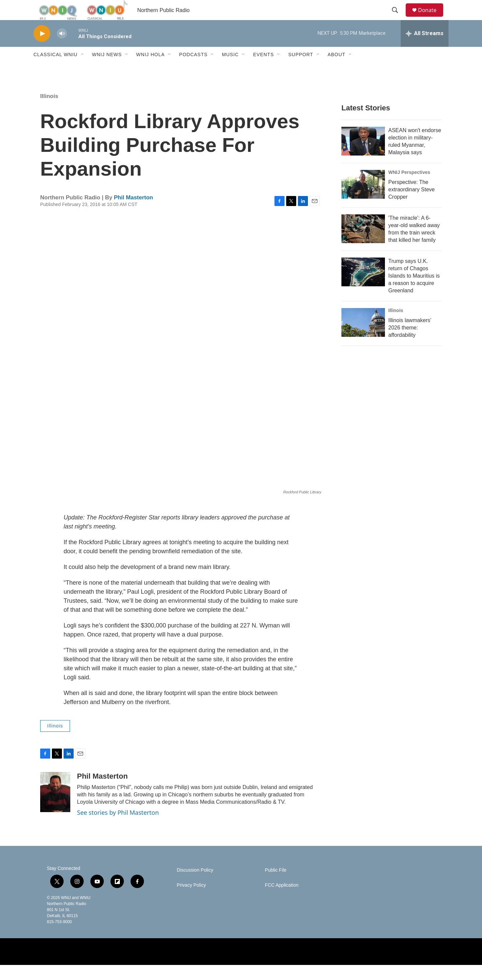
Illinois (49, 111)
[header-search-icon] (398, 18)
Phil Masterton (133, 213)
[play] (42, 49)
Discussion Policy (195, 885)
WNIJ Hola (150, 70)
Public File (276, 885)
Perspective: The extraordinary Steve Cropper (412, 205)
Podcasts (193, 70)
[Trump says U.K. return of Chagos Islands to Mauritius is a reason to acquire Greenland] (363, 287)
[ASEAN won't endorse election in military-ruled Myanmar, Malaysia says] (363, 156)
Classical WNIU (56, 70)
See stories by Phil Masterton (118, 827)
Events (263, 70)
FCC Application (282, 900)
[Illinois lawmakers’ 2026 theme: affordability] (363, 337)
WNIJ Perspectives (409, 187)
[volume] (62, 49)
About (337, 70)
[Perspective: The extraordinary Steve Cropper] (363, 199)
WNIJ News (107, 70)
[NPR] (197, 967)
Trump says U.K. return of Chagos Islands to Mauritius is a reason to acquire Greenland (414, 291)
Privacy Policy (191, 900)
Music (230, 70)
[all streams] (425, 48)
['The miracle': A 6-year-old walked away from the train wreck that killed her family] (363, 244)
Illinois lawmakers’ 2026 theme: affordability (410, 343)
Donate (431, 18)
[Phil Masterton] (55, 807)
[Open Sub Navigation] (83, 70)
